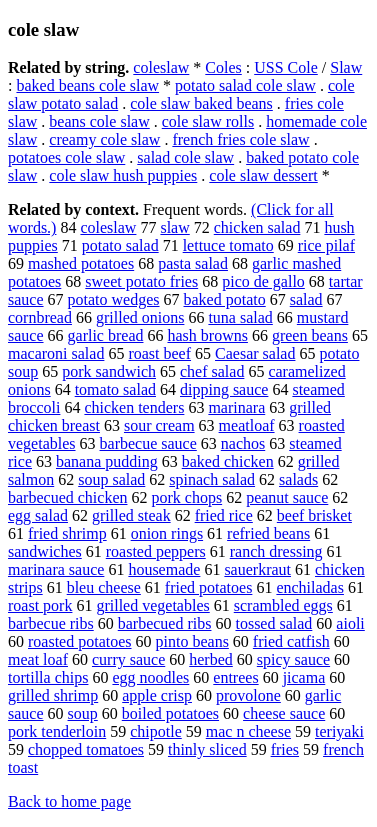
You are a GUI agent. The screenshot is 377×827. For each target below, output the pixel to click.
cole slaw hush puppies (123, 175)
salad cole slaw (185, 157)
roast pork (40, 605)
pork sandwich (109, 371)
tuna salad (240, 317)
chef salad (212, 371)
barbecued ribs (165, 623)
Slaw (346, 67)
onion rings (167, 533)
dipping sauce (224, 389)
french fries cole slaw (240, 139)
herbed (211, 659)
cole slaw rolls (208, 121)
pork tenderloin (57, 731)
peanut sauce (287, 497)
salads (298, 479)
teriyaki (339, 731)
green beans (310, 335)
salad (306, 299)
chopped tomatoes (86, 749)
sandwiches (45, 551)
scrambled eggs (283, 605)
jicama (304, 677)
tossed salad (273, 623)
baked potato (225, 299)
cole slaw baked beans (201, 103)
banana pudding (107, 461)
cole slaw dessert (263, 175)
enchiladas (310, 587)
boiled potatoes (170, 713)
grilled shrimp (53, 695)
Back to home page (69, 801)
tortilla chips (48, 677)
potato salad (120, 245)
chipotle (156, 731)
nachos (243, 443)
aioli (350, 623)
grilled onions (140, 317)
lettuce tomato (228, 245)
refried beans (268, 533)
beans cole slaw (99, 121)
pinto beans (192, 641)
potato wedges (114, 299)
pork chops (186, 497)
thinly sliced (207, 749)
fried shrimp (67, 533)
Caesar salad (255, 353)
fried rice (224, 515)
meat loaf (38, 659)
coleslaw (161, 67)
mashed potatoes (81, 263)
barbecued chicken (67, 497)
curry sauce (128, 659)
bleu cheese (104, 587)
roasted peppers (156, 551)
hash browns (207, 335)
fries (285, 749)
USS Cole (286, 67)
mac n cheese (248, 731)
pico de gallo (263, 281)
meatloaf (247, 425)
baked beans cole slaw (87, 85)
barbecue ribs (51, 623)
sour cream (159, 425)
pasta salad (193, 263)
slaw (174, 227)
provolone (248, 695)
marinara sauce (56, 569)
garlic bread (106, 335)
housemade (164, 569)
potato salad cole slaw (245, 85)
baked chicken (228, 461)
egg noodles (150, 677)
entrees (235, 677)
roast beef (159, 353)
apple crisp (157, 695)
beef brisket (314, 515)
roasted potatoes (80, 641)
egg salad (38, 515)
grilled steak (131, 515)
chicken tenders (134, 407)
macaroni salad (56, 353)
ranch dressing (276, 551)
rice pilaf (326, 245)
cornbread (40, 317)
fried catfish (291, 641)
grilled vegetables (152, 605)
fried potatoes (209, 587)
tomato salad (115, 389)
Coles (223, 67)
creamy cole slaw (104, 139)
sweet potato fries (141, 281)
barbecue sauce (148, 443)
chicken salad (257, 227)
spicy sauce (293, 659)
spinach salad (212, 479)
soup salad (111, 479)
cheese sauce (284, 713)
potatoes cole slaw (66, 157)
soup (83, 713)
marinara (236, 407)
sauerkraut (257, 569)
